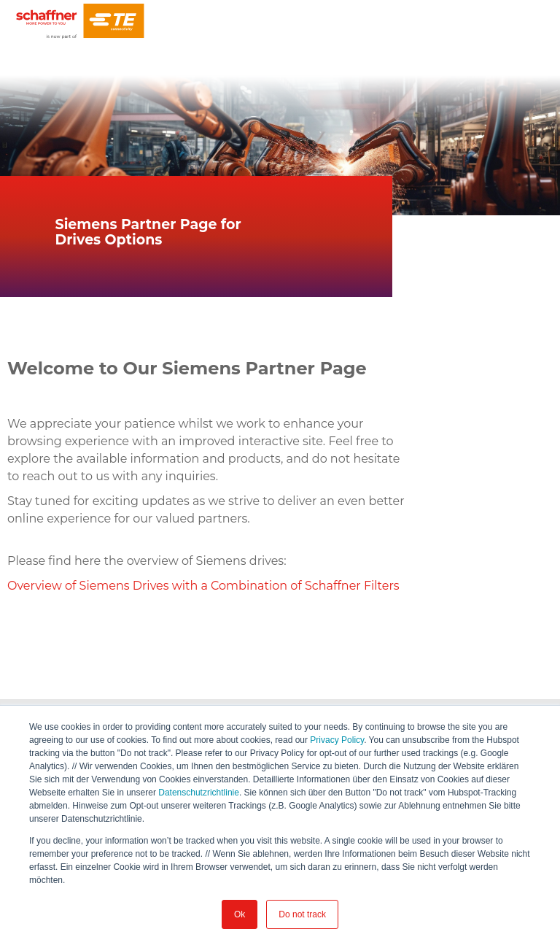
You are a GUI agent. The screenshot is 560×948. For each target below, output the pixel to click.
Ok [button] (240, 914)
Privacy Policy (337, 740)
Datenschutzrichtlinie (199, 793)
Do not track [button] (302, 914)
